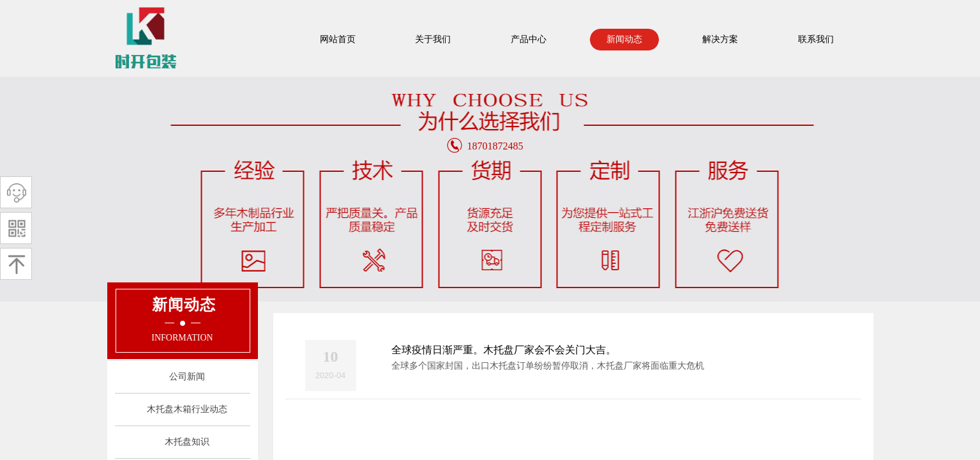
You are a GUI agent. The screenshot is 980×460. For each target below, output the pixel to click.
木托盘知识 (187, 442)
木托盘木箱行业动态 (187, 409)
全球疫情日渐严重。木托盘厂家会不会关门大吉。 (504, 350)
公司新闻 (187, 377)
